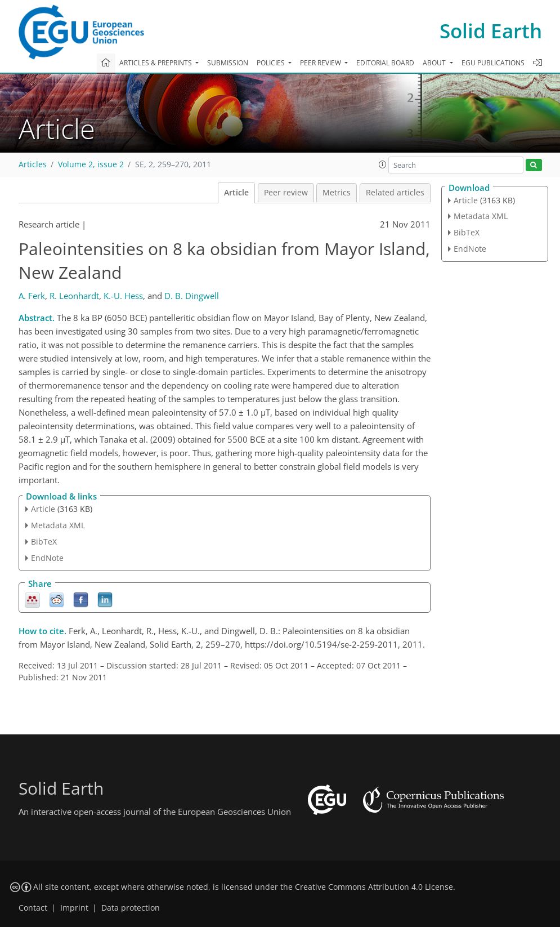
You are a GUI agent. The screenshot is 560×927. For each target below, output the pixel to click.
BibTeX (44, 542)
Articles (33, 164)
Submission (228, 63)
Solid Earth (491, 31)
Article (236, 193)
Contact (33, 908)
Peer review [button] (321, 63)
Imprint (74, 908)
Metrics (337, 193)
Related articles (395, 193)
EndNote (47, 558)
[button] (383, 164)
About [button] (435, 63)
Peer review (286, 193)
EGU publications (493, 63)
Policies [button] (272, 63)
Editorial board (385, 63)
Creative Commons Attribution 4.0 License (374, 887)
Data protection (131, 908)
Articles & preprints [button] (156, 63)
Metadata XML (58, 525)
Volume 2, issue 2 (91, 164)
